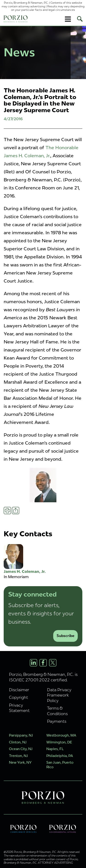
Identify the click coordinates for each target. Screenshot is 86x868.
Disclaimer (19, 690)
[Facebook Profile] (43, 663)
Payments (57, 721)
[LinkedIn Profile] (33, 663)
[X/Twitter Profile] (53, 663)
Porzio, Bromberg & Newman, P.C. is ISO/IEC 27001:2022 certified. (43, 677)
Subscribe (65, 636)
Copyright (18, 697)
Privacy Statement (19, 708)
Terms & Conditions (57, 711)
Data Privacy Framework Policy (59, 695)
